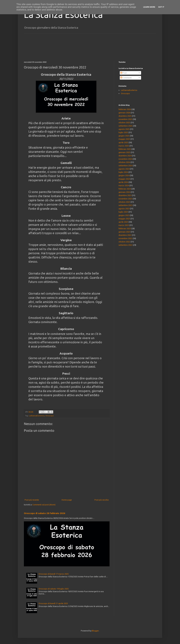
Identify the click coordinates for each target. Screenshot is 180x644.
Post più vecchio (102, 500)
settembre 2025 (125, 126)
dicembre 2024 (125, 156)
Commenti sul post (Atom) (44, 505)
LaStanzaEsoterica (37, 416)
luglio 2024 (123, 172)
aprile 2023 (123, 222)
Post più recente (32, 500)
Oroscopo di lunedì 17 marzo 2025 (54, 574)
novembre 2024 (125, 159)
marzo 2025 (124, 146)
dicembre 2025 (125, 116)
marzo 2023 (124, 225)
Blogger (95, 631)
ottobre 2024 (124, 162)
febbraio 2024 (125, 189)
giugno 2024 (124, 175)
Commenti (126, 78)
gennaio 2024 (124, 192)
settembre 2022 (125, 245)
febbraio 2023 (125, 228)
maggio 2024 (124, 179)
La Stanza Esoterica (63, 14)
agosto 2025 (124, 129)
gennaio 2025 (124, 152)
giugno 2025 (124, 136)
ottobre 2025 (124, 122)
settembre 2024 (125, 165)
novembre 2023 (125, 199)
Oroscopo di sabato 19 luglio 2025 (54, 589)
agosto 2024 (124, 169)
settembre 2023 (125, 205)
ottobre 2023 (124, 202)
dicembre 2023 (125, 195)
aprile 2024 (123, 182)
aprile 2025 (123, 142)
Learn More (149, 7)
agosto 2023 (124, 209)
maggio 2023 (124, 219)
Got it (161, 7)
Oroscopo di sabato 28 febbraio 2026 (45, 513)
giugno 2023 (124, 215)
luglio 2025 (123, 132)
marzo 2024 (124, 185)
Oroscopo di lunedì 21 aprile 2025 (53, 603)
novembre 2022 (125, 238)
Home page (67, 500)
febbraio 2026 (125, 109)
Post (124, 73)
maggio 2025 (124, 139)
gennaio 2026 (124, 113)
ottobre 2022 (124, 242)
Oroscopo (50, 416)
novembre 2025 (125, 119)
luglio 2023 (123, 212)
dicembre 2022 (125, 235)
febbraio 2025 (125, 149)
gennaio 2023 (124, 232)
